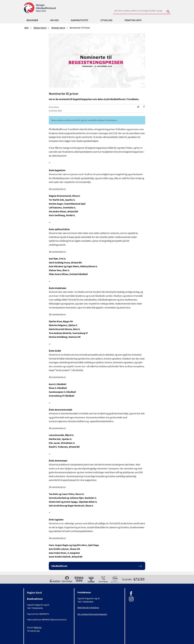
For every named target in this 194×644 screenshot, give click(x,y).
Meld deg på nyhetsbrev (88, 608)
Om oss (54, 20)
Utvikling (106, 20)
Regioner (32, 20)
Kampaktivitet (79, 20)
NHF (27, 28)
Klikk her (38, 627)
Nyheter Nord (58, 28)
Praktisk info (133, 20)
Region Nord (40, 28)
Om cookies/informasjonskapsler (92, 614)
